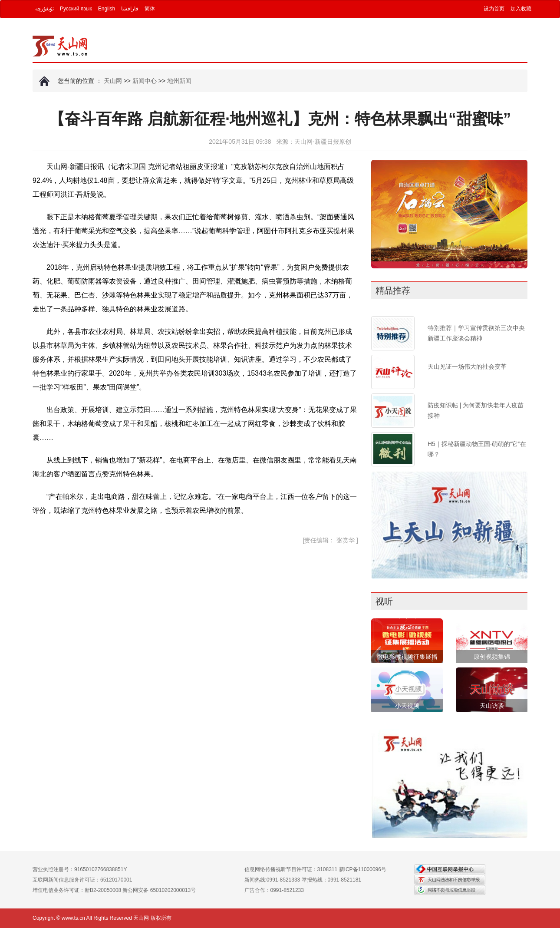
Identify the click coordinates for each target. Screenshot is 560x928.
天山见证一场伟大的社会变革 (467, 367)
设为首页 (494, 9)
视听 (384, 601)
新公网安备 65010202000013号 (159, 890)
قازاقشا (130, 9)
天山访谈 (492, 706)
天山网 (113, 81)
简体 (150, 9)
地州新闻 (179, 81)
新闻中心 (145, 81)
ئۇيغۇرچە (44, 9)
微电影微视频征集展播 (407, 657)
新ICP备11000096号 (363, 869)
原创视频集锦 (492, 657)
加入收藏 (521, 9)
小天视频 (407, 706)
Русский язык (76, 9)
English (107, 9)
